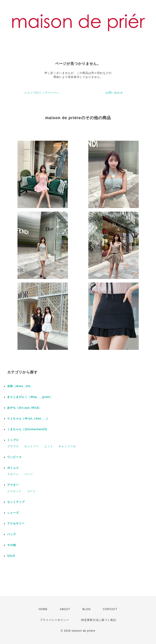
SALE (11, 556)
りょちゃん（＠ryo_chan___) (27, 418)
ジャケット (14, 491)
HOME (43, 609)
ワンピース (14, 457)
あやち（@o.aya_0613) (23, 408)
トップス (13, 440)
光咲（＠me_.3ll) (19, 386)
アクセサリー (16, 524)
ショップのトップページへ (42, 93)
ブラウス (13, 446)
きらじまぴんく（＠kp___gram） (30, 397)
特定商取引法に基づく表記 (99, 620)
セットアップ (16, 502)
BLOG (87, 609)
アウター (13, 485)
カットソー (31, 446)
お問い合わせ (114, 93)
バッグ (12, 534)
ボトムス (13, 468)
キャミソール (67, 446)
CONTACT (110, 609)
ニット (49, 446)
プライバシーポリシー (54, 620)
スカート (13, 474)
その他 (12, 545)
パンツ (29, 474)
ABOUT (65, 609)
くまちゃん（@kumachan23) (27, 429)
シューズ (13, 513)
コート (31, 491)
